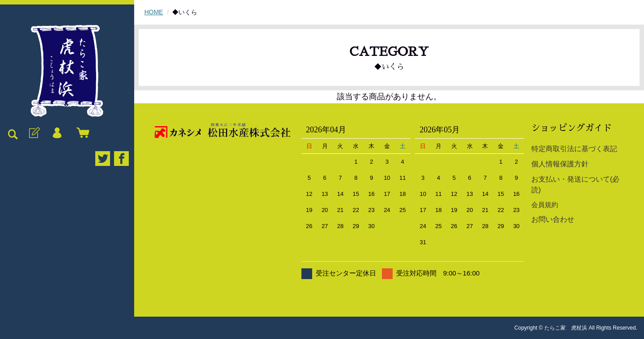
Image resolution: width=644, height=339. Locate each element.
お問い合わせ (553, 219)
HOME (154, 12)
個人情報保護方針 (560, 164)
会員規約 (545, 205)
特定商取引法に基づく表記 (574, 149)
